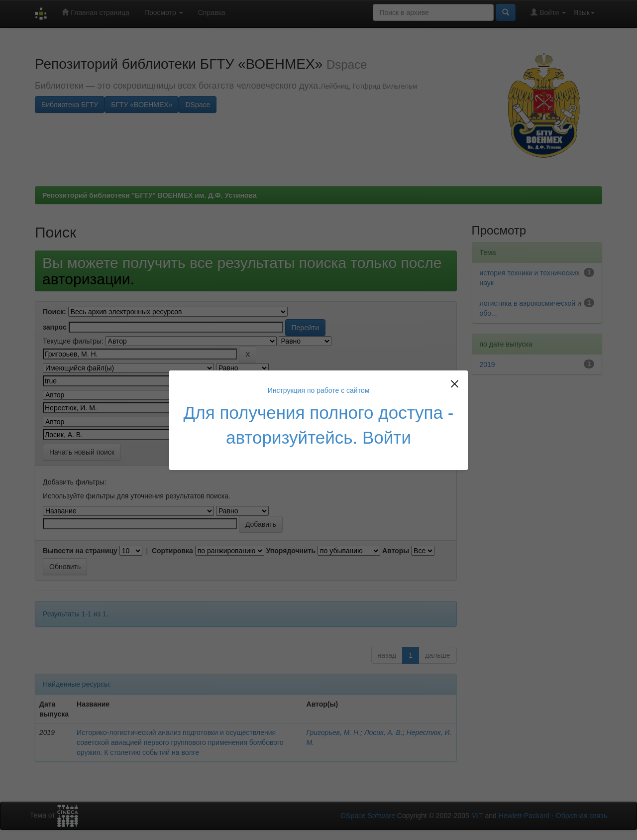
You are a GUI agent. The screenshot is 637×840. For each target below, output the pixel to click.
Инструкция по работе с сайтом (319, 390)
